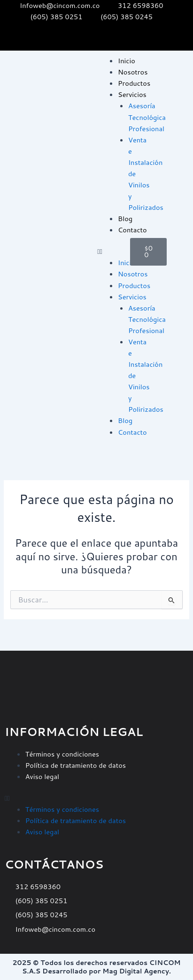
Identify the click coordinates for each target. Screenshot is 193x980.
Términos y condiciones (62, 754)
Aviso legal (42, 776)
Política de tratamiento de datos (76, 765)
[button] (109, 252)
